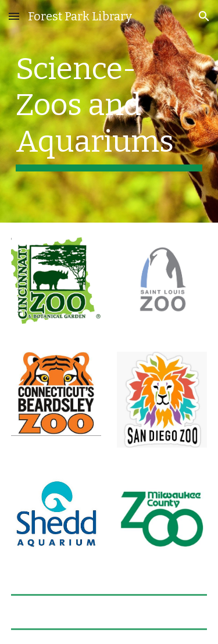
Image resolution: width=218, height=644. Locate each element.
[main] (109, 111)
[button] (14, 16)
